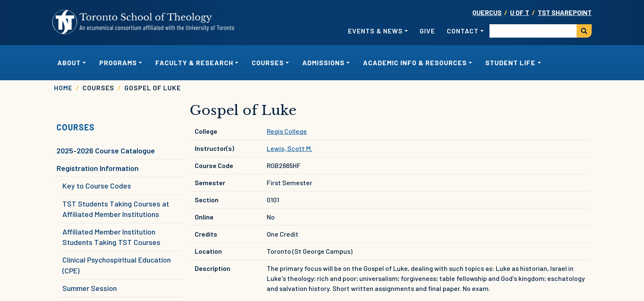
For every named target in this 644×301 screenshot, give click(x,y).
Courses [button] (268, 62)
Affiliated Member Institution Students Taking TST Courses (111, 237)
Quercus (487, 12)
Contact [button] (463, 31)
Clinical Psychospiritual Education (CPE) (117, 265)
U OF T (520, 12)
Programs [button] (118, 62)
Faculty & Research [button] (194, 62)
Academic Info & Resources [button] (415, 62)
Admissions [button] (323, 62)
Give (427, 31)
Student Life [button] (510, 62)
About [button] (69, 62)
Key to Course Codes (97, 186)
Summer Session (90, 288)
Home (63, 88)
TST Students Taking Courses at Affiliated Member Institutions (116, 209)
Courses (76, 127)
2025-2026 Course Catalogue (106, 150)
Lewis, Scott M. (290, 148)
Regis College (287, 131)
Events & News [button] (375, 31)
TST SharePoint (565, 12)
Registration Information (98, 168)
